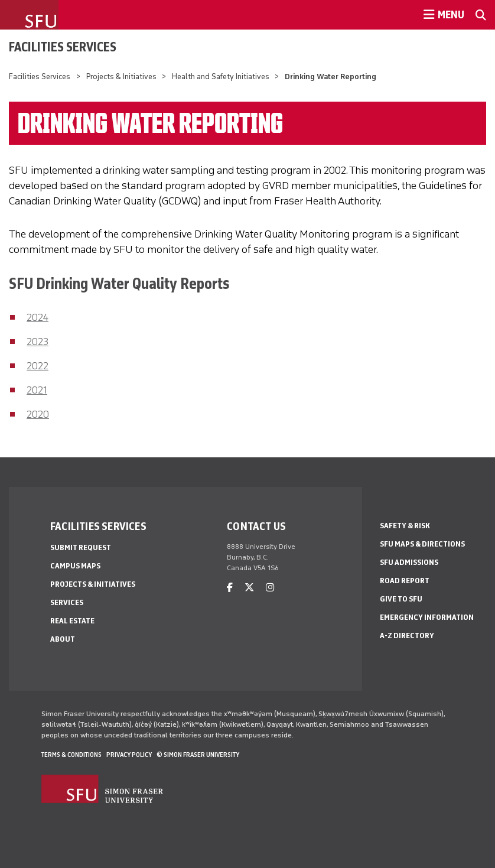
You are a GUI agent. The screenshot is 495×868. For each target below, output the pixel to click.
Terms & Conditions (71, 755)
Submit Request (81, 547)
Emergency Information (427, 617)
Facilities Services (63, 47)
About (63, 639)
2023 (38, 342)
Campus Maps (75, 566)
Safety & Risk (405, 526)
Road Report (405, 581)
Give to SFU (401, 599)
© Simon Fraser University (198, 755)
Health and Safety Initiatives (221, 77)
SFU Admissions (409, 562)
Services (67, 602)
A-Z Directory (407, 635)
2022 (38, 366)
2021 (37, 390)
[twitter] (249, 588)
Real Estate (72, 621)
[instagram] (270, 588)
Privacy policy (129, 755)
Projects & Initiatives (121, 77)
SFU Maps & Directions (422, 544)
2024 (38, 317)
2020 (38, 414)
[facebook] (230, 588)
